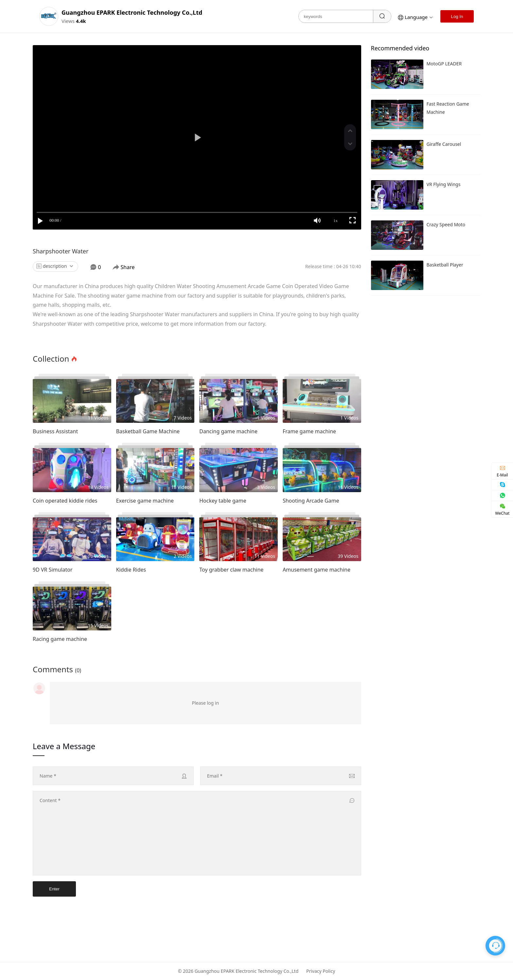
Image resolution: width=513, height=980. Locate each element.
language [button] (415, 17)
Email (215, 776)
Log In (457, 17)
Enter (54, 889)
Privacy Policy (321, 971)
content (50, 800)
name (48, 776)
